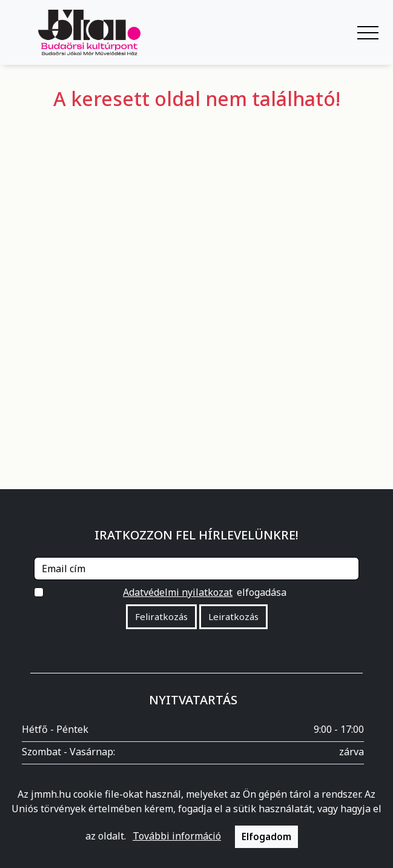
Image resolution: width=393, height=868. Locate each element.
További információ (177, 836)
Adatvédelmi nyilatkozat (178, 592)
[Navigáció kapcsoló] (368, 33)
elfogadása (204, 592)
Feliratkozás (161, 616)
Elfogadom (266, 836)
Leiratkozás (233, 616)
